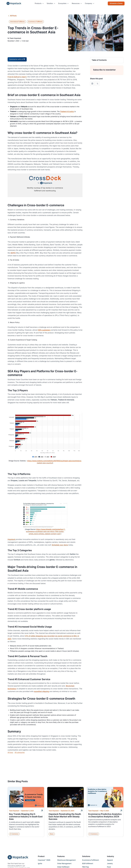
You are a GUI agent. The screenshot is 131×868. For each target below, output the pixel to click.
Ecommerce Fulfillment (91, 860)
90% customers (44, 330)
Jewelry (110, 864)
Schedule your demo (60, 545)
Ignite (40, 864)
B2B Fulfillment (88, 864)
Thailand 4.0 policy (67, 112)
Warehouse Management (66, 860)
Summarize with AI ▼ (17, 59)
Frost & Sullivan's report (17, 77)
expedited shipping (41, 691)
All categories (20, 752)
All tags (10, 752)
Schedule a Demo (116, 3)
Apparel (110, 860)
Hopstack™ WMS (44, 860)
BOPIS (13, 253)
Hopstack (11, 539)
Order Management (64, 864)
